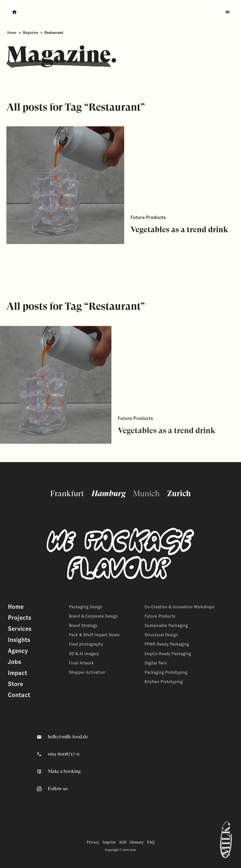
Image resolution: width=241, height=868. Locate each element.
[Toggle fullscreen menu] (228, 12)
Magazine (31, 33)
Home (12, 33)
